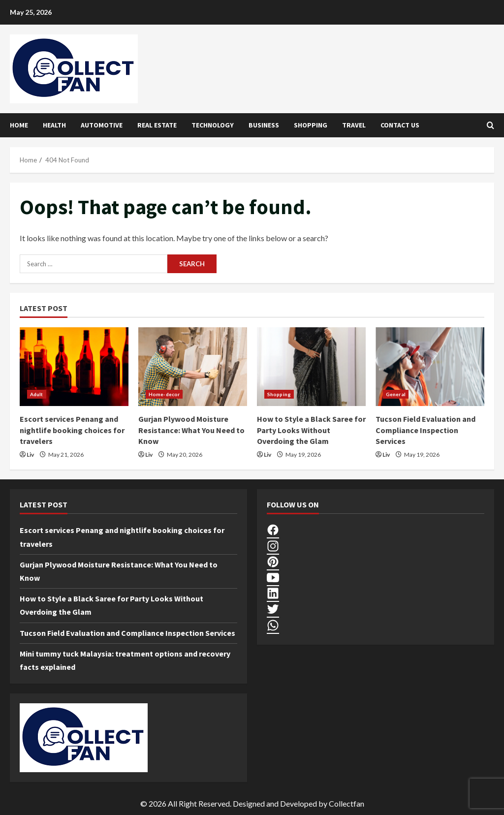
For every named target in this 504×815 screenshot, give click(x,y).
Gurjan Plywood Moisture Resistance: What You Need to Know (191, 430)
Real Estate (157, 125)
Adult (37, 394)
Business (264, 125)
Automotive (102, 125)
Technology (213, 125)
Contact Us (400, 125)
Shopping (311, 125)
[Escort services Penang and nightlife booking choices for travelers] (74, 367)
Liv (30, 455)
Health (54, 125)
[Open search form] (490, 125)
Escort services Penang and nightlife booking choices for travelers (72, 430)
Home (19, 125)
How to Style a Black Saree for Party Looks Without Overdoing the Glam (311, 430)
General (396, 394)
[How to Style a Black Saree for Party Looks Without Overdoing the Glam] (311, 367)
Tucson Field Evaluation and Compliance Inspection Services (425, 430)
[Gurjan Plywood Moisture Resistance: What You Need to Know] (193, 367)
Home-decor (164, 394)
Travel (354, 125)
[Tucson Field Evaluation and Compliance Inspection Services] (430, 367)
